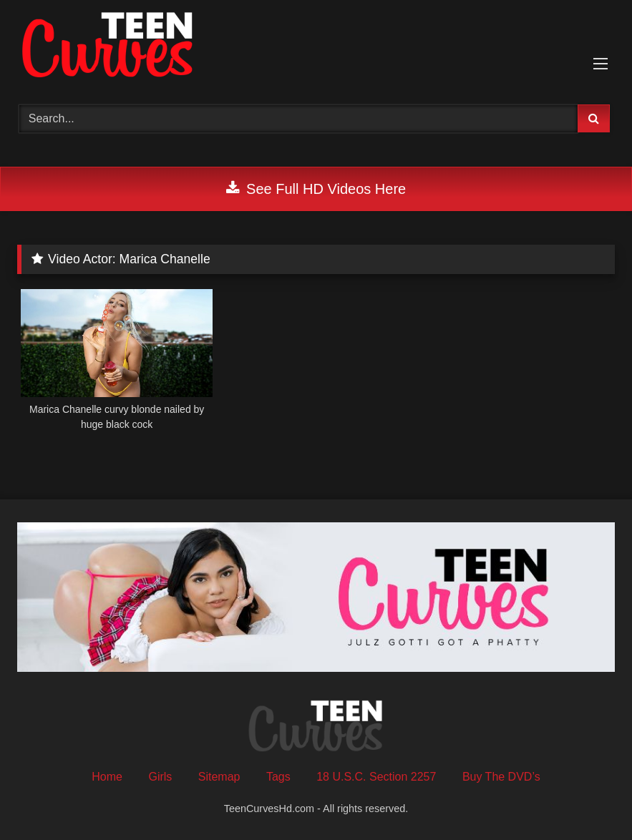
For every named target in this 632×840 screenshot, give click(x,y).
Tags (278, 777)
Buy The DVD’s (501, 777)
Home (107, 777)
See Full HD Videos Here (316, 189)
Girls (160, 777)
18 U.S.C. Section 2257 (376, 777)
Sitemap (219, 777)
